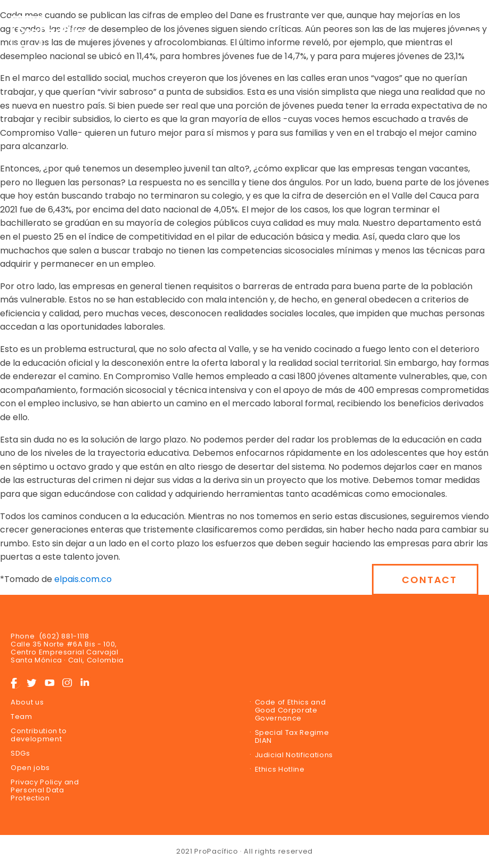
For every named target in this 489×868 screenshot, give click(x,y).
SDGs (20, 753)
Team (22, 716)
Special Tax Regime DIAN (292, 736)
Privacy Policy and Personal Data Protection (45, 790)
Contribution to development (39, 735)
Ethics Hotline (280, 769)
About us (27, 702)
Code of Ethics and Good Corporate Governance (291, 710)
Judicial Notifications (294, 755)
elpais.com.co (83, 579)
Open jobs (30, 768)
